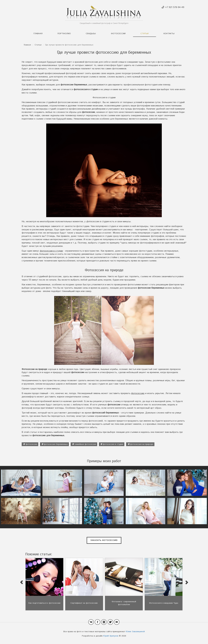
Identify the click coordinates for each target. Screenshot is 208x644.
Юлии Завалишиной (135, 632)
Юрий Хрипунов (111, 636)
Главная (38, 34)
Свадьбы (91, 34)
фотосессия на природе (142, 444)
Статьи (145, 34)
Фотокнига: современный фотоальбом (124, 603)
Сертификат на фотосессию (84, 603)
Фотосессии (118, 34)
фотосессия (31, 444)
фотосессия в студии (113, 444)
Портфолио (64, 34)
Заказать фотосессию (104, 540)
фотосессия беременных (56, 444)
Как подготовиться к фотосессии (44, 603)
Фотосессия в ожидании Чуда (164, 603)
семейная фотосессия (85, 444)
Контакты (169, 34)
